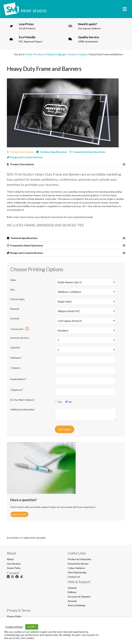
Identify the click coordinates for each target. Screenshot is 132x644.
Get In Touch (19, 514)
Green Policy (14, 568)
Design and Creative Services (25, 157)
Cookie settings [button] (14, 627)
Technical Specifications (52, 152)
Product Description (20, 152)
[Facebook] (17, 579)
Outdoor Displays (78, 54)
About (10, 559)
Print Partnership (77, 572)
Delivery (72, 592)
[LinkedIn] (8, 579)
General (72, 588)
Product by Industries (79, 559)
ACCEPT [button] (32, 627)
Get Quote (65, 429)
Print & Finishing (76, 605)
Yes (59, 402)
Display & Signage (56, 54)
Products (39, 54)
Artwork (72, 601)
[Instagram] (12, 579)
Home (29, 54)
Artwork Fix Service (78, 564)
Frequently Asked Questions (87, 152)
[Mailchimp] (22, 579)
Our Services (14, 564)
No (68, 402)
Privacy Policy (14, 616)
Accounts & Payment (79, 597)
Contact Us (74, 577)
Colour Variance (76, 568)
